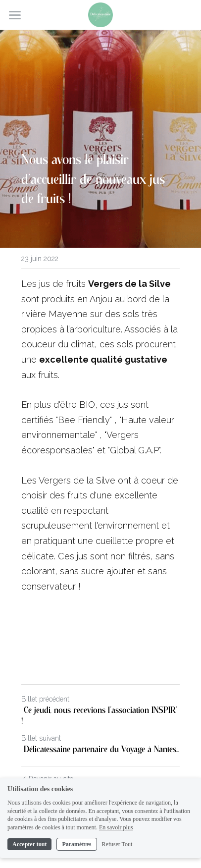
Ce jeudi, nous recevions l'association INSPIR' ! (99, 716)
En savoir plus (116, 827)
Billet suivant (41, 738)
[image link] (100, 14)
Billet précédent (45, 699)
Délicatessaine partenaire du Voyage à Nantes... (100, 750)
